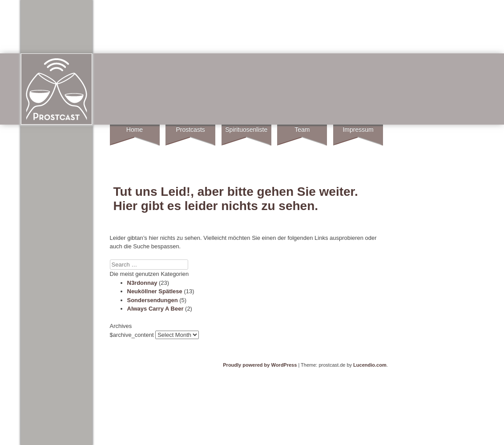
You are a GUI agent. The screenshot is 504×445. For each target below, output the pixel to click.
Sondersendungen (153, 300)
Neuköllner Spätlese (155, 291)
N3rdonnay (142, 283)
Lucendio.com (370, 365)
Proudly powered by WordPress (260, 365)
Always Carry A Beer (155, 309)
